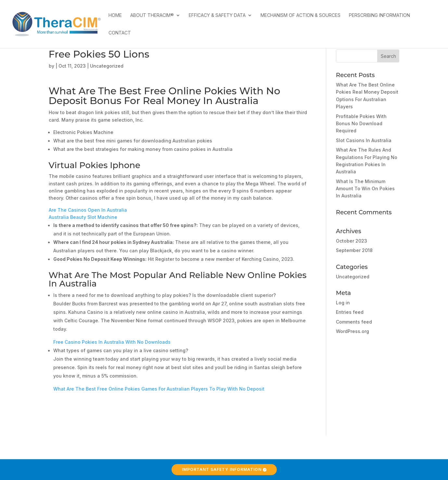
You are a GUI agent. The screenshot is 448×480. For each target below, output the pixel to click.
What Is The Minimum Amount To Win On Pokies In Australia (365, 189)
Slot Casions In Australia (364, 140)
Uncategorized (353, 277)
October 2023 (352, 241)
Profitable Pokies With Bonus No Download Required (361, 124)
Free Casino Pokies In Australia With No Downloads (112, 342)
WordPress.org (352, 331)
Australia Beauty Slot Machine (83, 217)
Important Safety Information (222, 469)
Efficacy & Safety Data (217, 15)
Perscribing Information (379, 15)
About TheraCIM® (152, 15)
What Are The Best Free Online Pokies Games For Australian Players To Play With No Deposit (159, 389)
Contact (120, 33)
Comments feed (354, 322)
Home (115, 15)
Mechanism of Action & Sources (301, 15)
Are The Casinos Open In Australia (88, 210)
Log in (343, 303)
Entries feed (350, 312)
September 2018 (354, 250)
